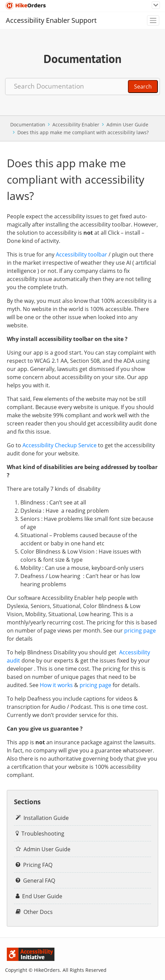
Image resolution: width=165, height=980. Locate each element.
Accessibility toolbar (81, 254)
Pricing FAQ (38, 865)
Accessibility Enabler (76, 125)
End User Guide (42, 896)
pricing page (140, 631)
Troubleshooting (43, 834)
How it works (56, 685)
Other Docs (38, 912)
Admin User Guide (127, 125)
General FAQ (39, 881)
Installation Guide (46, 818)
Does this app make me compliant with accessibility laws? (83, 132)
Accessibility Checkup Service (60, 445)
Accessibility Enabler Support (51, 20)
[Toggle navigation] (156, 5)
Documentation (28, 125)
